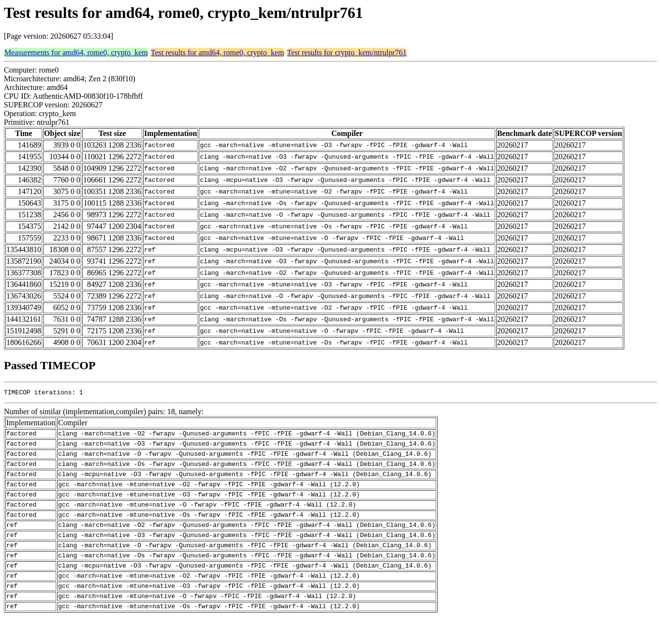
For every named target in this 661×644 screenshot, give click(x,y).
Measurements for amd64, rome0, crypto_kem (76, 52)
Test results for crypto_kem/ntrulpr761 (347, 52)
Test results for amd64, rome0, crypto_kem (218, 52)
